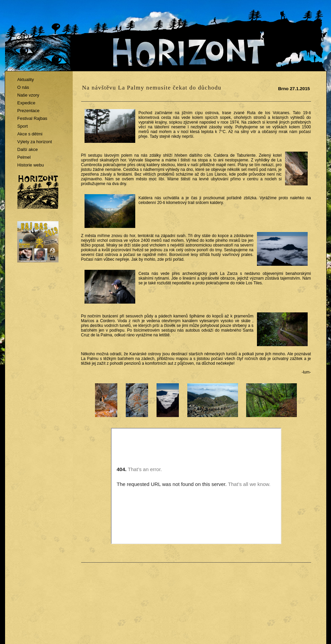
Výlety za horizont (35, 142)
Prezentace (28, 111)
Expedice (26, 103)
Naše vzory (28, 95)
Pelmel (24, 157)
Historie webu (31, 165)
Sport (22, 126)
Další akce (28, 149)
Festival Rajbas (32, 118)
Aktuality (26, 80)
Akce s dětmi (30, 134)
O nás (23, 87)
